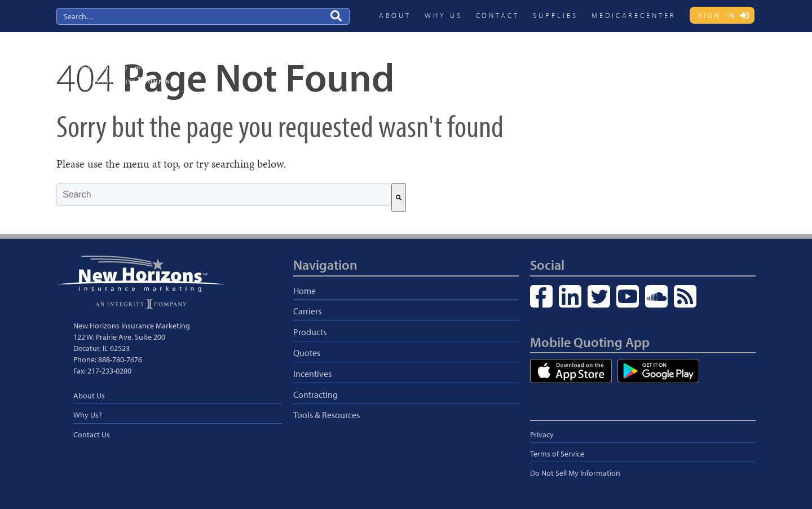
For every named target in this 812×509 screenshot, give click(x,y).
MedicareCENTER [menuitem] (634, 15)
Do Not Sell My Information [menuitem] (575, 473)
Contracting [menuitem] (649, 60)
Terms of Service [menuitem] (557, 454)
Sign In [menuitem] (717, 15)
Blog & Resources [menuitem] (717, 60)
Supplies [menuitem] (555, 15)
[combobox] (224, 195)
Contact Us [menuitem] (92, 435)
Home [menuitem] (304, 291)
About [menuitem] (395, 15)
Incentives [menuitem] (594, 60)
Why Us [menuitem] (443, 15)
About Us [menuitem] (89, 396)
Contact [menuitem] (498, 15)
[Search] (399, 198)
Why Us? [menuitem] (88, 415)
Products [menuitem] (501, 60)
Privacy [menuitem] (542, 435)
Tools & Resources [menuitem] (326, 415)
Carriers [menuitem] (454, 60)
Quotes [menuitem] (546, 60)
